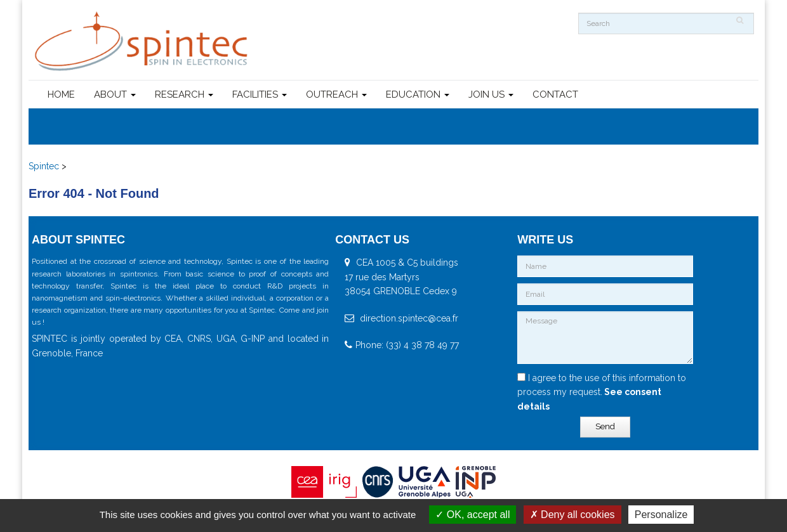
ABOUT (115, 94)
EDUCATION (418, 94)
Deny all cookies (572, 515)
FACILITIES (260, 94)
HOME (61, 94)
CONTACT (555, 94)
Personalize (661, 515)
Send (605, 426)
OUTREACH (336, 94)
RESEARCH (184, 94)
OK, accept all (473, 515)
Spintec (44, 166)
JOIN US (491, 94)
